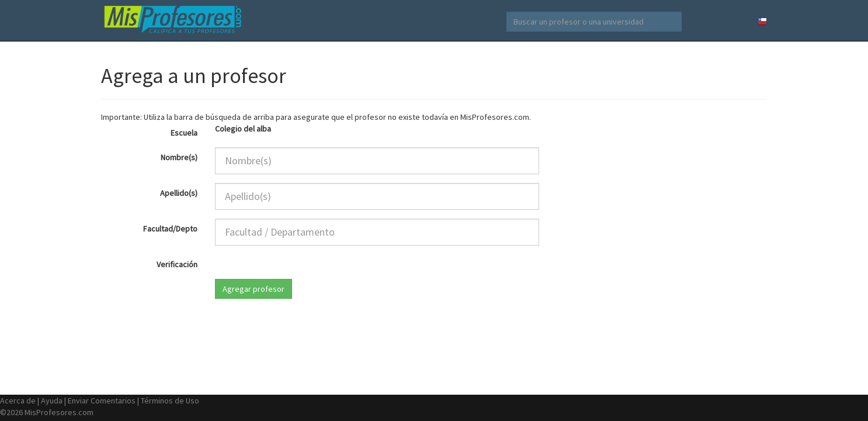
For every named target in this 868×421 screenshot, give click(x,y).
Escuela (184, 133)
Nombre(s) (179, 157)
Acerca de (18, 401)
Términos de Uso (170, 401)
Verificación (177, 264)
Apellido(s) (179, 193)
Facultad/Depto (170, 229)
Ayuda (52, 401)
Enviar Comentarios (102, 401)
